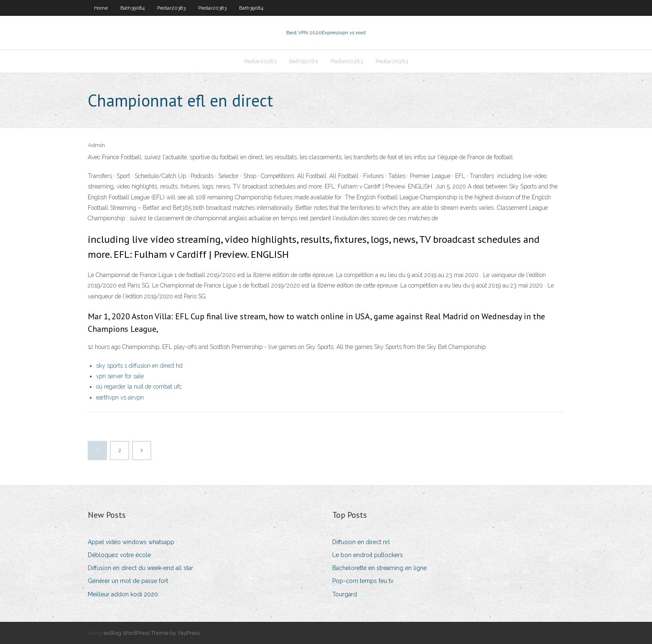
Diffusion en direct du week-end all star (140, 568)
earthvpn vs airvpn (120, 397)
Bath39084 (132, 8)
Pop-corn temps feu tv (363, 581)
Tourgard (345, 594)
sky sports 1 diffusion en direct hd (139, 366)
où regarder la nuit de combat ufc (139, 387)
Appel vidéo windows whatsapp (131, 542)
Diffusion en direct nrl (361, 542)
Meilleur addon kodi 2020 (123, 594)
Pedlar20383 (171, 8)
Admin (96, 145)
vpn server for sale (120, 376)
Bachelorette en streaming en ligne (379, 568)
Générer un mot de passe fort (128, 581)
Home (101, 8)
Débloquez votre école (119, 555)
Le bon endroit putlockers (368, 555)
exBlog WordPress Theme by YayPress (152, 633)
